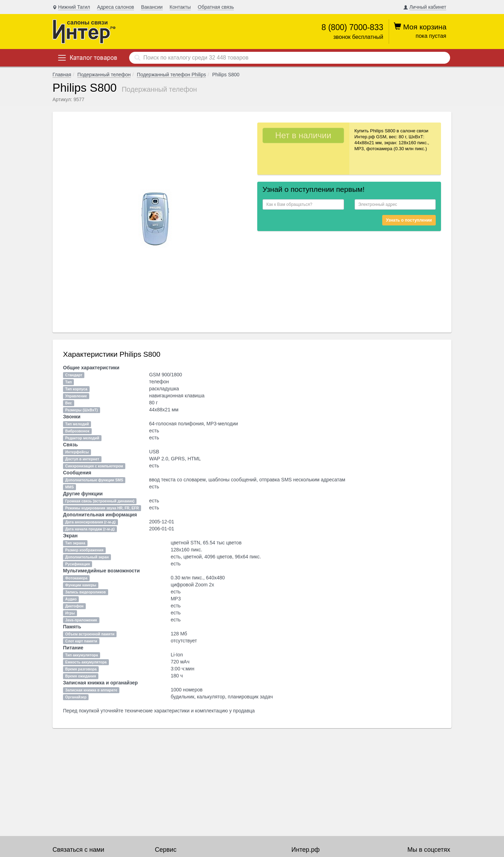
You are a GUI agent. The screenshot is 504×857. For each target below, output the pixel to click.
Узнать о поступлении (409, 220)
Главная (62, 75)
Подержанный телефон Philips (171, 75)
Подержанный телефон (104, 75)
